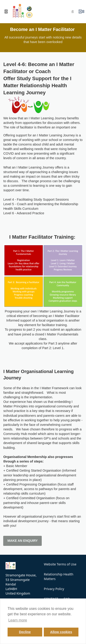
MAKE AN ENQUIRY (22, 541)
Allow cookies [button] (61, 632)
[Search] (73, 12)
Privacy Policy (54, 589)
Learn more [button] (18, 620)
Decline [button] (25, 632)
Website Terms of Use (60, 564)
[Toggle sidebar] (6, 12)
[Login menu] (81, 12)
